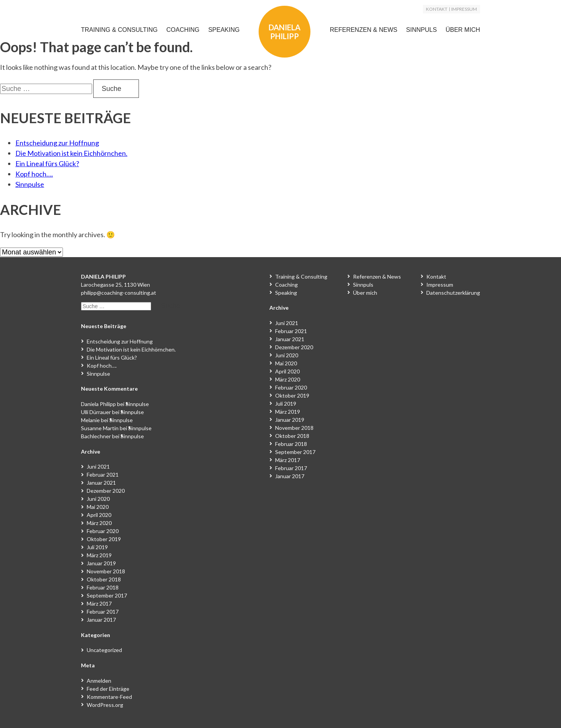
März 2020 (99, 523)
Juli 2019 (97, 547)
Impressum (464, 9)
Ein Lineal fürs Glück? (47, 163)
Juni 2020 (98, 499)
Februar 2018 (103, 587)
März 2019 (99, 555)
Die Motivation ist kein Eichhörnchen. (71, 153)
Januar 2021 (101, 483)
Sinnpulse (30, 184)
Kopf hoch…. (34, 174)
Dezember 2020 (106, 491)
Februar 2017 (103, 612)
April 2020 (99, 515)
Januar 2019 (101, 563)
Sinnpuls (421, 30)
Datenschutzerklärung (453, 293)
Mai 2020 (98, 507)
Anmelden (99, 681)
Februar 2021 (103, 475)
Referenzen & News (363, 30)
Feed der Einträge (108, 689)
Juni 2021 (98, 466)
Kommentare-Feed (109, 697)
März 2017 (99, 603)
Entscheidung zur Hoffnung (57, 143)
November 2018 (106, 571)
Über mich (463, 30)
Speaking (224, 30)
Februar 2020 (103, 531)
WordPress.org (105, 705)
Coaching (183, 30)
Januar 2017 (101, 620)
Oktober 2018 (104, 579)
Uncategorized (104, 650)
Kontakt (437, 9)
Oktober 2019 (104, 539)
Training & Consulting (119, 30)
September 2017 (107, 595)
